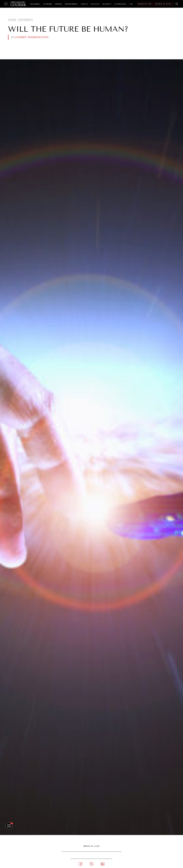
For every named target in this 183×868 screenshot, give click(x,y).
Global (12, 20)
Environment (71, 4)
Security (107, 4)
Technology (120, 4)
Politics (95, 4)
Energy (59, 4)
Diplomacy (35, 4)
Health (84, 4)
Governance (26, 20)
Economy (48, 4)
